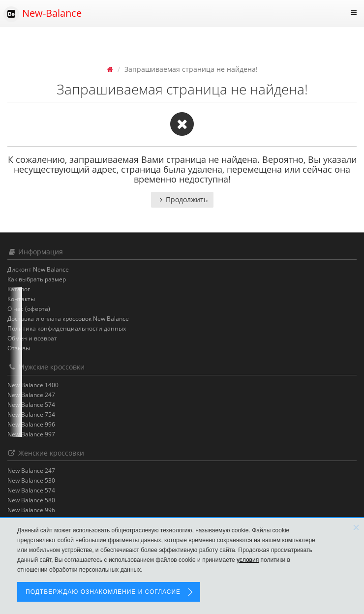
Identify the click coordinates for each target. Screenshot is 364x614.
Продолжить (182, 200)
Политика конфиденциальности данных (67, 328)
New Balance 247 (31, 395)
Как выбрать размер (37, 279)
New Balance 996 (31, 424)
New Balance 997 (31, 434)
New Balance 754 (31, 414)
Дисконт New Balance (38, 269)
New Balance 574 (31, 405)
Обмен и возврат (32, 338)
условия (248, 560)
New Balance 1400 (33, 385)
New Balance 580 (31, 500)
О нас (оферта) (29, 309)
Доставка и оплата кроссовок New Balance (68, 319)
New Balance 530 (31, 480)
